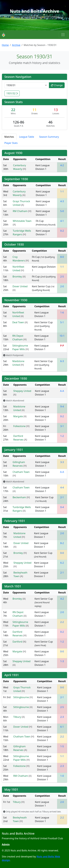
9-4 (62, 406)
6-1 (62, 727)
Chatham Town (21, 472)
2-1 (62, 497)
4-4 (62, 487)
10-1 (62, 336)
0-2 (62, 231)
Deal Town (19, 322)
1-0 (62, 776)
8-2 (62, 543)
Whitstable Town (22, 221)
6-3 (62, 361)
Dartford (18, 642)
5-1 (62, 322)
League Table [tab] (27, 137)
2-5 (62, 277)
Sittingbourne (21, 697)
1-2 (62, 436)
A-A (62, 391)
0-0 (62, 553)
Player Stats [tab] (11, 143)
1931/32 (12, 93)
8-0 (62, 257)
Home (5, 45)
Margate (18, 416)
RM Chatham (20, 211)
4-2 (62, 165)
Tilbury (18, 717)
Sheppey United (22, 391)
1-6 (62, 313)
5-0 (62, 211)
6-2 (62, 563)
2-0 (62, 286)
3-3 (62, 462)
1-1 (62, 191)
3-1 (62, 426)
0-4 (62, 507)
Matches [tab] (9, 137)
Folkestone (20, 426)
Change (57, 85)
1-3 (62, 661)
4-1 (62, 221)
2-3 (62, 717)
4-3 (62, 201)
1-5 (62, 746)
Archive (16, 45)
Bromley (18, 277)
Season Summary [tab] (49, 137)
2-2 (62, 622)
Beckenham (20, 497)
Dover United (20, 286)
